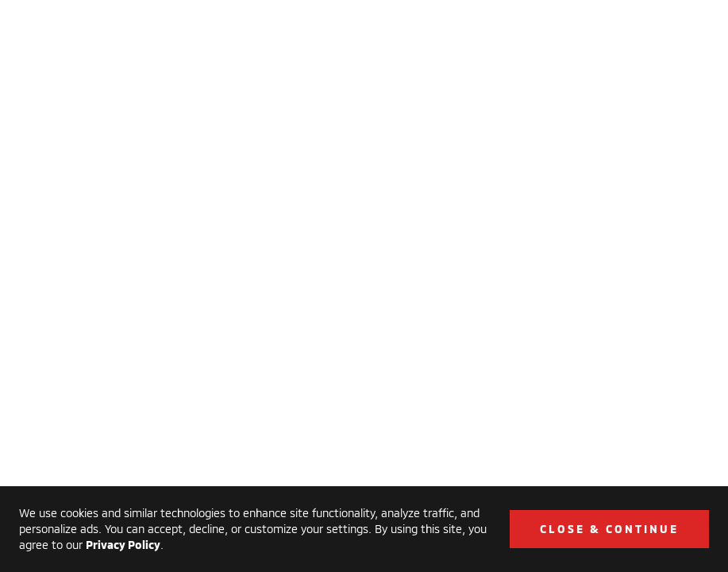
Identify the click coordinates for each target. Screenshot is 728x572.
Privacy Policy (123, 545)
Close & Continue (609, 529)
